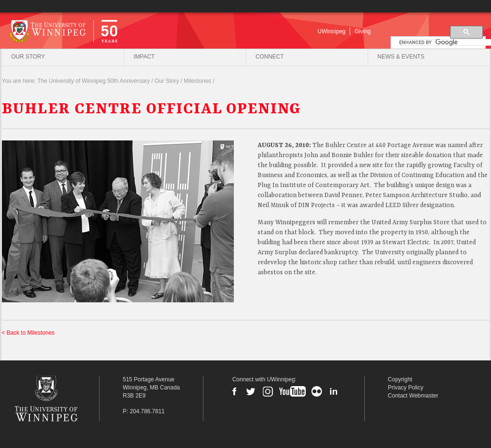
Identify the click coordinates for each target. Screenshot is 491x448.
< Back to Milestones (28, 333)
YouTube (292, 391)
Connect (270, 57)
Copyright (400, 379)
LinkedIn (333, 391)
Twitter (251, 391)
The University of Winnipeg (60, 398)
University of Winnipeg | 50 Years (104, 30)
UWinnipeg (332, 31)
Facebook (234, 391)
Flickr (317, 391)
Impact (144, 57)
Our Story (28, 57)
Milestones (197, 81)
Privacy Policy (406, 388)
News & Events (401, 57)
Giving (362, 31)
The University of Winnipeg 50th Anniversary (93, 81)
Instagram (268, 391)
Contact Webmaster (413, 396)
